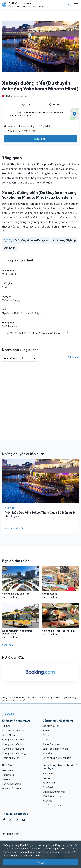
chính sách (66, 852)
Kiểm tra (40, 139)
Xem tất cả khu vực (12, 788)
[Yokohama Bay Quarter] (21, 583)
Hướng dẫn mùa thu (13, 749)
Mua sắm (47, 753)
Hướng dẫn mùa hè (12, 744)
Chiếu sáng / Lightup (64, 240)
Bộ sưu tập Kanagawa (14, 730)
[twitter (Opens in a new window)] (10, 820)
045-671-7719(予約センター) (23, 131)
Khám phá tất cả (11, 758)
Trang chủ (7, 697)
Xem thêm (8, 645)
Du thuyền (9, 248)
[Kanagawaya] (61, 583)
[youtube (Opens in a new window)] (24, 820)
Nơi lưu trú (48, 773)
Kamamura (8, 775)
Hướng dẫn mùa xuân (14, 740)
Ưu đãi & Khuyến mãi (54, 792)
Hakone (6, 779)
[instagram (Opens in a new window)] (17, 820)
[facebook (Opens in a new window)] (4, 820)
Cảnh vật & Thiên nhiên (55, 749)
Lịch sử (46, 740)
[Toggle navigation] (76, 5)
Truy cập (47, 778)
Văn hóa (47, 730)
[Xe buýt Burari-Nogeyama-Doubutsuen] (21, 621)
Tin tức (6, 726)
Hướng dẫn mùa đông (14, 753)
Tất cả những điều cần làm (57, 758)
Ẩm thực (47, 735)
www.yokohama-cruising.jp (23, 126)
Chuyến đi (48, 787)
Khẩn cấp (47, 801)
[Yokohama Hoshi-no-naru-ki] (61, 619)
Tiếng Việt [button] (10, 834)
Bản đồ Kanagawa (12, 784)
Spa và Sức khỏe (51, 744)
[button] (37, 570)
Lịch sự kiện (8, 735)
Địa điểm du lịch (51, 726)
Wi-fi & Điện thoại (52, 796)
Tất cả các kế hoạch (53, 805)
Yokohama (20, 96)
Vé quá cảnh (49, 783)
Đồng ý (41, 862)
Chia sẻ (54, 105)
